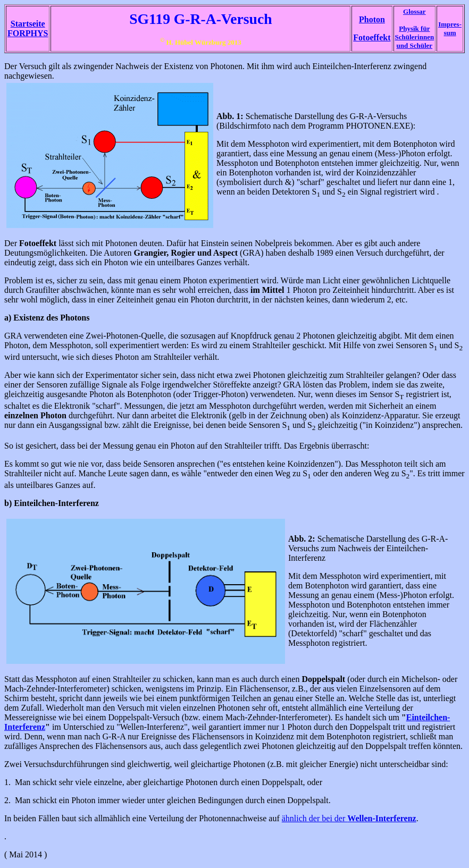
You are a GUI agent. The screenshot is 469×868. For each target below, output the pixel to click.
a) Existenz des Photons (47, 318)
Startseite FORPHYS (28, 28)
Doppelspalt (323, 679)
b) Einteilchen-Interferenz (52, 503)
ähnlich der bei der (349, 818)
